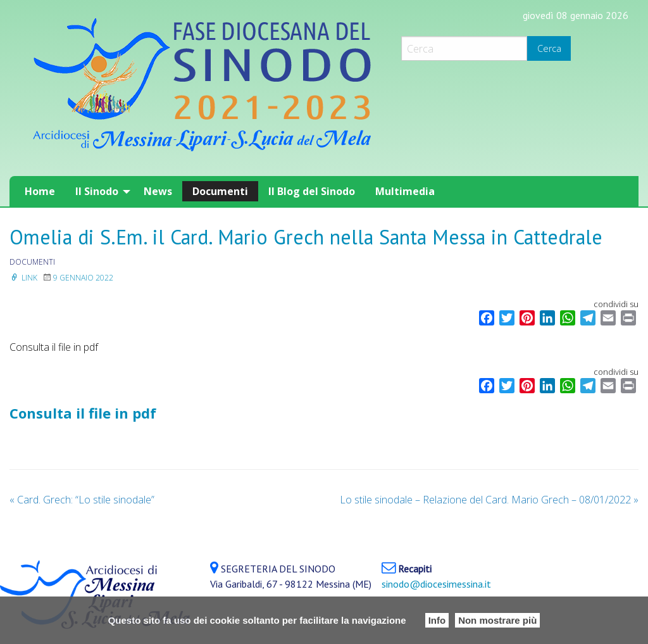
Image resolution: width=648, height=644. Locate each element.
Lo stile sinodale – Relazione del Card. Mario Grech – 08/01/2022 (489, 500)
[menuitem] (40, 191)
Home (40, 191)
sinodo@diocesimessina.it (436, 584)
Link (23, 278)
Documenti (220, 191)
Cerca (549, 48)
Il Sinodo (97, 191)
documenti (32, 262)
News (158, 191)
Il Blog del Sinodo (312, 191)
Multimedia (405, 191)
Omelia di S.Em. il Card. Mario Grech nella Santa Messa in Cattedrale (306, 237)
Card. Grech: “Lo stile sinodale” (82, 500)
